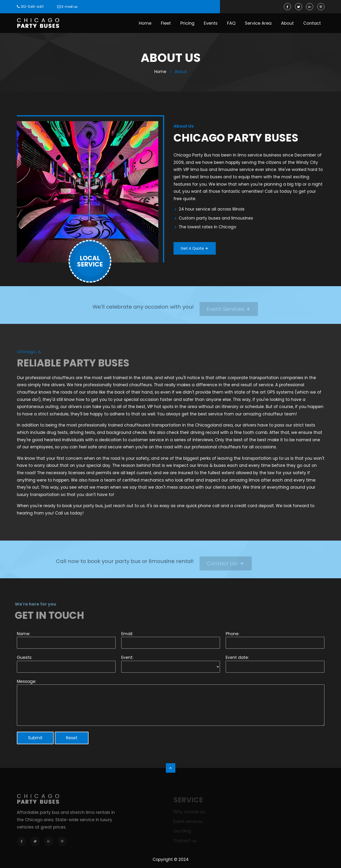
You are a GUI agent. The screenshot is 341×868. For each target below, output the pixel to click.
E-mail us (70, 7)
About (287, 23)
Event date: (237, 657)
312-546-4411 (32, 7)
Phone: (232, 634)
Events (211, 23)
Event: (127, 657)
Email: (127, 634)
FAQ (231, 23)
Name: (23, 634)
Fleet (166, 23)
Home (145, 23)
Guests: (24, 657)
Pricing (187, 23)
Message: (26, 681)
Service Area (258, 23)
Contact (312, 23)
